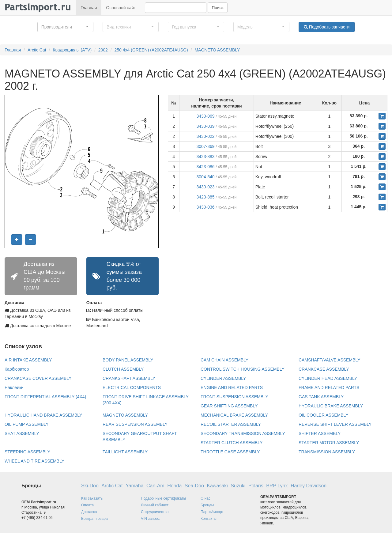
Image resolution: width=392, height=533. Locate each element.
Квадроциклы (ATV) (72, 50)
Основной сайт (121, 8)
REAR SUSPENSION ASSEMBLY (135, 424)
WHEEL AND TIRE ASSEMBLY (34, 461)
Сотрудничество (155, 512)
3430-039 (205, 126)
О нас (205, 498)
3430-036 (205, 207)
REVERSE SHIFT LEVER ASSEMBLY (335, 424)
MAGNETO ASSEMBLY (217, 50)
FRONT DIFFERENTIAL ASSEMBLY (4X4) (45, 397)
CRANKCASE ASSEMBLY (324, 369)
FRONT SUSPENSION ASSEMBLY (234, 397)
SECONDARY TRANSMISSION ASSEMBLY (243, 433)
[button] (65, 27)
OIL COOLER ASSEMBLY (324, 415)
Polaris (256, 486)
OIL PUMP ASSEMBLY (27, 424)
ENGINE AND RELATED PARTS (232, 387)
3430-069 (205, 116)
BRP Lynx (277, 486)
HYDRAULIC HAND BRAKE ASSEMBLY (43, 415)
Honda (174, 486)
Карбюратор (17, 369)
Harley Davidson (309, 486)
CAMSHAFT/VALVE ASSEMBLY (330, 360)
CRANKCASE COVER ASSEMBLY (38, 378)
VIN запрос (150, 519)
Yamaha (134, 486)
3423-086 (205, 167)
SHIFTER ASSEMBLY (320, 433)
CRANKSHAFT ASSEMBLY (129, 378)
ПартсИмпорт (212, 512)
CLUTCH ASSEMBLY (123, 369)
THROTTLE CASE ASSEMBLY (230, 452)
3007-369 (205, 146)
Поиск (218, 8)
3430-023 (205, 187)
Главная (89, 8)
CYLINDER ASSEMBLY (223, 378)
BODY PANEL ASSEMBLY (128, 360)
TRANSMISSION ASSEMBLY (327, 452)
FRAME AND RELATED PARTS (329, 387)
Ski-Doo (90, 486)
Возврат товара (94, 519)
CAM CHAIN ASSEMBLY (224, 360)
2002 (103, 50)
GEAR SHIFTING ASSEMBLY (229, 406)
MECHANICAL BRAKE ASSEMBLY (234, 415)
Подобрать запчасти (327, 27)
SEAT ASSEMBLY (22, 433)
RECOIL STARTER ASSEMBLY (231, 424)
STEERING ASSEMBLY (27, 452)
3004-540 (205, 177)
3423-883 (205, 157)
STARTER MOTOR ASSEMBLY (329, 443)
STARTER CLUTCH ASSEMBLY (232, 443)
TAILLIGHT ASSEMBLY (125, 452)
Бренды (207, 505)
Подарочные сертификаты (163, 498)
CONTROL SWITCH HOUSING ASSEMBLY (243, 369)
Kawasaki (217, 486)
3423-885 (205, 197)
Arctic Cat (37, 50)
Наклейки (14, 387)
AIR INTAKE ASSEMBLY (28, 360)
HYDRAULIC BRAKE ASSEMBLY (331, 406)
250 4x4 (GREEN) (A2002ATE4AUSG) (151, 50)
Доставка (89, 512)
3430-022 (205, 136)
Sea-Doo (194, 486)
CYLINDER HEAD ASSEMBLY (328, 378)
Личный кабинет (155, 505)
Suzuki (238, 486)
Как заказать (92, 498)
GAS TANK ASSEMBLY (321, 397)
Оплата (87, 505)
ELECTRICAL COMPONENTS (132, 387)
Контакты (209, 519)
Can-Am (155, 486)
